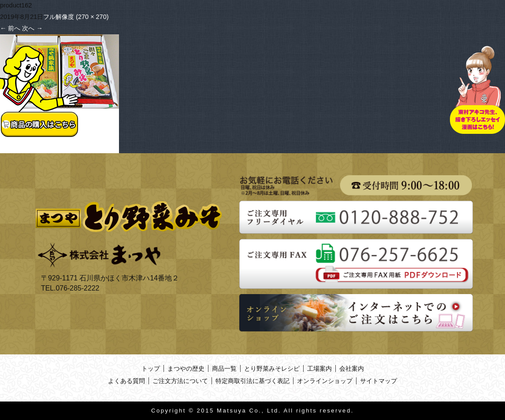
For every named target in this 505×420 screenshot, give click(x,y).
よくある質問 (126, 381)
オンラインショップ (325, 381)
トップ (151, 368)
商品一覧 (224, 368)
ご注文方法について (180, 381)
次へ (32, 28)
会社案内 (352, 368)
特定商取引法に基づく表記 (252, 381)
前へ (10, 28)
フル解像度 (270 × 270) (76, 17)
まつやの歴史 (186, 368)
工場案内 (319, 368)
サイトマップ (379, 381)
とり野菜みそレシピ (272, 368)
